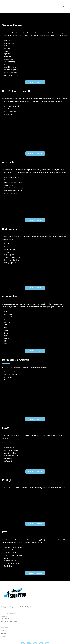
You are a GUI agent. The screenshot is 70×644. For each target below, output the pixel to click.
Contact (4, 636)
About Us (4, 631)
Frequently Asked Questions (10, 621)
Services (4, 616)
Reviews (4, 633)
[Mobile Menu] (63, 7)
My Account (5, 619)
